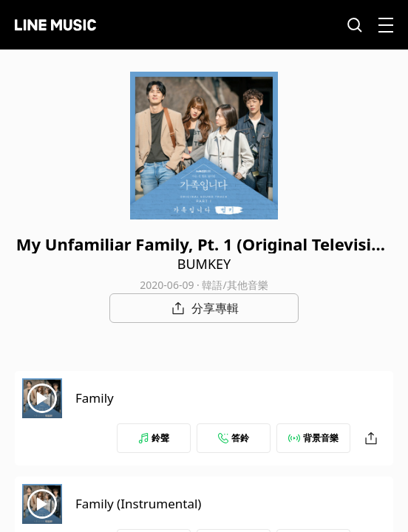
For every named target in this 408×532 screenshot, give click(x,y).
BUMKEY (204, 264)
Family (95, 398)
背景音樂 (313, 438)
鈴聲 (154, 438)
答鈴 (234, 438)
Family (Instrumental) (138, 504)
